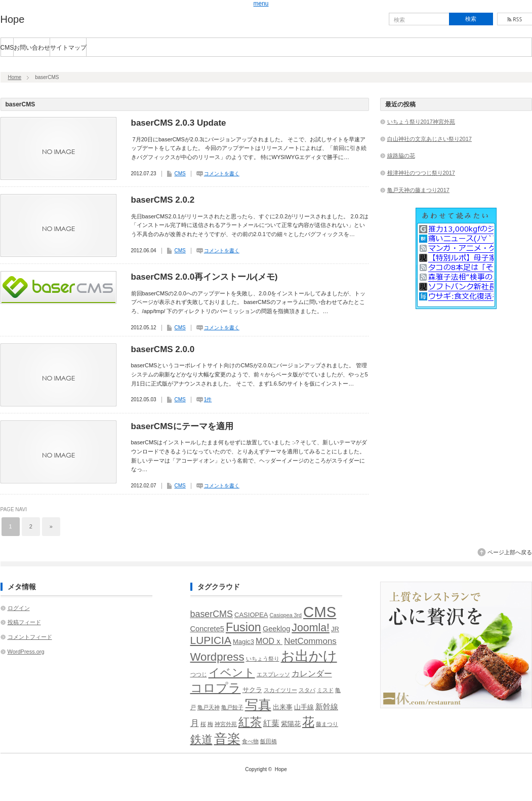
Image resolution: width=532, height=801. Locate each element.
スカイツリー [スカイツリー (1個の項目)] (280, 690)
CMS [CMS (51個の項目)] (320, 612)
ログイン (19, 608)
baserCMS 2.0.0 (163, 349)
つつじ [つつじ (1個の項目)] (199, 674)
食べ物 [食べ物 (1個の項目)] (250, 741)
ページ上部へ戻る (510, 552)
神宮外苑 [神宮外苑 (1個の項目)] (226, 724)
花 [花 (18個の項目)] (308, 722)
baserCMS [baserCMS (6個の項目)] (212, 614)
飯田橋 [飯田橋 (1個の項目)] (269, 741)
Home (15, 77)
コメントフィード (30, 637)
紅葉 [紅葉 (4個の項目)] (271, 723)
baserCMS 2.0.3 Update (179, 123)
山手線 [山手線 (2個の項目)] (304, 707)
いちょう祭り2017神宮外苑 (421, 122)
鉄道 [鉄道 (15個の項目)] (201, 739)
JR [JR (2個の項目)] (335, 629)
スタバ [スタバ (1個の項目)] (307, 690)
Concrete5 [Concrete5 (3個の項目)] (207, 629)
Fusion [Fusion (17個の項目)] (243, 627)
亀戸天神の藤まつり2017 (418, 190)
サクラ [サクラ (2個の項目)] (252, 690)
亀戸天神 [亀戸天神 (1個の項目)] (209, 707)
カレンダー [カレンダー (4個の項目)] (312, 674)
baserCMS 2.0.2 (163, 200)
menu (261, 4)
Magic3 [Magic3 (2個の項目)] (243, 642)
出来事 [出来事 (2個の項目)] (283, 707)
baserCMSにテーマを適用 (182, 426)
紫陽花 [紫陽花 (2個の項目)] (291, 724)
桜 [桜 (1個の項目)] (203, 724)
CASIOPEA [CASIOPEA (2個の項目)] (251, 615)
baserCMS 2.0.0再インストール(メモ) (204, 277)
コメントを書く (222, 174)
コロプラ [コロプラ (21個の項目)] (216, 688)
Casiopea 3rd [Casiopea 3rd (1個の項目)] (286, 615)
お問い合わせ (32, 48)
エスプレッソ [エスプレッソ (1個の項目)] (273, 674)
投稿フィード (24, 622)
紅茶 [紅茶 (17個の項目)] (250, 722)
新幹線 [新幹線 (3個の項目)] (327, 707)
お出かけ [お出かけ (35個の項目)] (309, 656)
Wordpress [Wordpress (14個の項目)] (217, 657)
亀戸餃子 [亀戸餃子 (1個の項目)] (232, 707)
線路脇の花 (401, 156)
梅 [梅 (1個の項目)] (210, 724)
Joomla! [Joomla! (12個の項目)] (311, 628)
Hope (13, 19)
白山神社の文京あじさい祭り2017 (429, 139)
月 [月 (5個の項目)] (195, 723)
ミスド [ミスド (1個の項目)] (325, 690)
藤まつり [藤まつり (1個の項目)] (327, 724)
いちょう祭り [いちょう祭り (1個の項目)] (263, 659)
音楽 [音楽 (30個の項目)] (227, 739)
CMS (7, 48)
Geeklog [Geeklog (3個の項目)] (276, 629)
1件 (208, 399)
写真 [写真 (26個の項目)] (258, 705)
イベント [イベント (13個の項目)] (232, 673)
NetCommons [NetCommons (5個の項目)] (310, 641)
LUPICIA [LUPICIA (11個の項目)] (211, 640)
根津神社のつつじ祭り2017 (421, 173)
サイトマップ (68, 48)
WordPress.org (26, 652)
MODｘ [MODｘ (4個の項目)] (269, 641)
